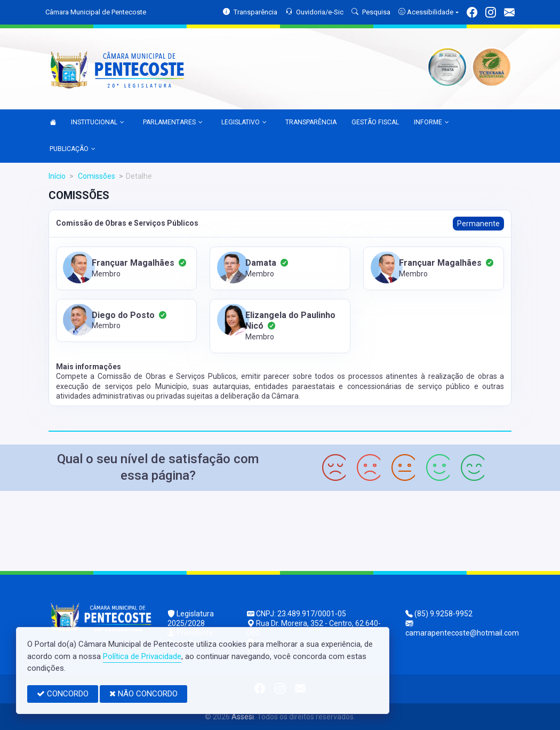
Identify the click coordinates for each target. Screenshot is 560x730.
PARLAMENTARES (173, 123)
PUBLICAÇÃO (73, 149)
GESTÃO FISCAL (375, 122)
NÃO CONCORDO (143, 694)
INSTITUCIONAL (98, 123)
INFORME (431, 123)
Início (57, 176)
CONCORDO (63, 694)
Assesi (243, 717)
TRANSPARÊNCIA (311, 122)
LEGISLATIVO (244, 123)
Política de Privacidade (142, 656)
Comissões (96, 176)
